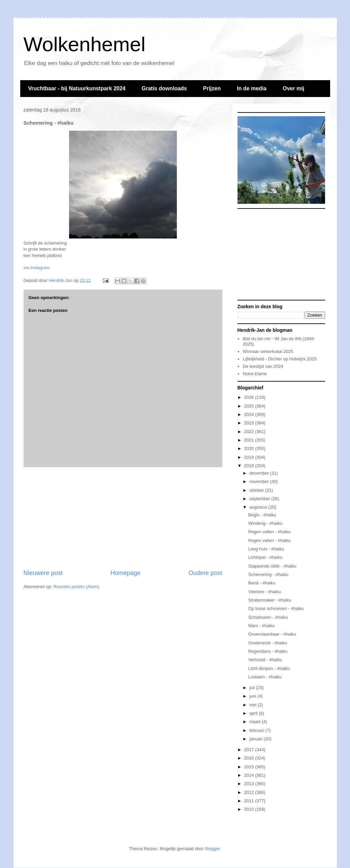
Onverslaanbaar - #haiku (272, 634)
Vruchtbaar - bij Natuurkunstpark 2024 (77, 88)
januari (257, 739)
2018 (250, 466)
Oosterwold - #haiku (268, 643)
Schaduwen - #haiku (268, 617)
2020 (250, 448)
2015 (250, 767)
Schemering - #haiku (268, 574)
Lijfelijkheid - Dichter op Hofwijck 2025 (280, 359)
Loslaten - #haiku (265, 677)
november (260, 481)
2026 (250, 397)
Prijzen (212, 88)
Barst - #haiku (262, 583)
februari (257, 730)
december (260, 473)
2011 (250, 801)
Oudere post (205, 573)
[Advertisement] (123, 518)
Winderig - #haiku (265, 523)
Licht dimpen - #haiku (269, 668)
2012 (250, 792)
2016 (250, 758)
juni (253, 696)
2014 (250, 775)
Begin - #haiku (262, 515)
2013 (250, 784)
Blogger (213, 849)
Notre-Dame (255, 374)
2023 (250, 423)
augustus (259, 507)
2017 (250, 750)
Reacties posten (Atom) (76, 587)
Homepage (125, 573)
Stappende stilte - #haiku (272, 566)
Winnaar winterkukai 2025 (268, 351)
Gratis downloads (164, 88)
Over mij (293, 88)
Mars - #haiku (262, 626)
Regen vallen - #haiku (269, 532)
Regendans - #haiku (268, 651)
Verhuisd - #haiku (265, 660)
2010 (250, 809)
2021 (250, 440)
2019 (250, 457)
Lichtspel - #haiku (265, 557)
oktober (257, 490)
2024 (250, 414)
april (254, 713)
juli (253, 688)
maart (256, 722)
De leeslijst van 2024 (263, 366)
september (260, 499)
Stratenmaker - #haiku (270, 600)
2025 (250, 406)
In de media (252, 88)
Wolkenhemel (85, 44)
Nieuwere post (43, 573)
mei (253, 705)
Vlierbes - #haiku (265, 592)
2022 (250, 432)
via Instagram (37, 268)
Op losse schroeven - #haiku (276, 608)
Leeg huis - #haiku (266, 549)
